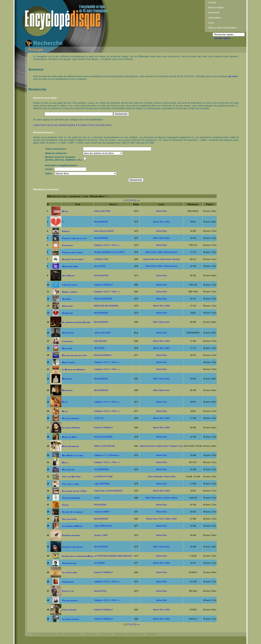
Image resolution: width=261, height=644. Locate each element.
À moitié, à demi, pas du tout (74, 238)
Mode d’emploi (216, 8)
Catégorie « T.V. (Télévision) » (107, 455)
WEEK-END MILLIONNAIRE (106, 306)
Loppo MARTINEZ (102, 484)
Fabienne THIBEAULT (103, 285)
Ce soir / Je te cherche (72, 512)
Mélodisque (152, 634)
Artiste (113, 204)
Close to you (68, 591)
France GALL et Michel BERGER (108, 491)
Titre (78, 204)
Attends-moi (67, 313)
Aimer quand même (70, 266)
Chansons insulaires (71, 535)
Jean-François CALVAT (104, 231)
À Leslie (66, 231)
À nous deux (67, 245)
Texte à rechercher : (56, 149)
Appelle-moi (67, 306)
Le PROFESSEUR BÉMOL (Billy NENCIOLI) (113, 556)
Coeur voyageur (69, 610)
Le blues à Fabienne (71, 427)
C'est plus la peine (70, 484)
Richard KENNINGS (102, 355)
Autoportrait (68, 333)
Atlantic (174, 498)
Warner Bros (161, 211)
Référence (193, 204)
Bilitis (65, 402)
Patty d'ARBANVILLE (103, 526)
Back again (67, 348)
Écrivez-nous (105, 634)
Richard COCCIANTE (103, 437)
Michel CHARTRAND (103, 299)
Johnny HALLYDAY (102, 211)
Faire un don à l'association (222, 28)
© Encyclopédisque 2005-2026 (47, 634)
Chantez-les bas (69, 563)
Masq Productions (148, 446)
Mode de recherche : (56, 153)
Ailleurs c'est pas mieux (73, 259)
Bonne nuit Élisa (70, 437)
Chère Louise (68, 582)
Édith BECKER (100, 341)
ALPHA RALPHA (101, 275)
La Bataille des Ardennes (73, 369)
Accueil (212, 2)
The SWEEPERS (101, 469)
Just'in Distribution (155, 477)
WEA (168, 222)
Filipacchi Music (171, 252)
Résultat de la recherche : (46, 190)
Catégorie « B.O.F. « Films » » (107, 245)
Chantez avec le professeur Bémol (78, 556)
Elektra (167, 498)
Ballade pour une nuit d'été (74, 355)
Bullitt (65, 462)
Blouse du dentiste (71, 418)
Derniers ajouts (222, 38)
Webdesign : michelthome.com (129, 634)
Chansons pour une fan (72, 547)
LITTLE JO (99, 418)
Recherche (214, 13)
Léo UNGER (99, 563)
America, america (70, 292)
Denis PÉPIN (100, 266)
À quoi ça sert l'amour (72, 252)
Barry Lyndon (68, 362)
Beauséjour (67, 390)
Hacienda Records (151, 259)
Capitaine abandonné (71, 498)
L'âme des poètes (70, 285)
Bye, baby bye (68, 469)
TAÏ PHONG (99, 348)
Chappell (173, 446)
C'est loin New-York (71, 476)
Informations (215, 18)
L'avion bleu (67, 341)
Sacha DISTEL (100, 591)
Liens (211, 23)
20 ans (65, 211)
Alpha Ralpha (68, 275)
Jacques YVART (101, 535)
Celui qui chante (69, 519)
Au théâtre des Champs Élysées (76, 322)
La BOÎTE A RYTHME (103, 477)
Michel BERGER (101, 222)
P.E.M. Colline (165, 519)
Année (136, 204)
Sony (181, 446)
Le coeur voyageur (70, 619)
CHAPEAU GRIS (101, 259)
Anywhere (66, 299)
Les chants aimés (70, 572)
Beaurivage (67, 379)
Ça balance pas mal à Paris (74, 491)
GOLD (97, 498)
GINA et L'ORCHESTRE (104, 446)
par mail (232, 76)
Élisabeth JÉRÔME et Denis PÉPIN (109, 252)
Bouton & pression (71, 446)
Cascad (65, 505)
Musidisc (176, 259)
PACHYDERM (100, 505)
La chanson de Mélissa (72, 526)
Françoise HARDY (102, 512)
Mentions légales (73, 634)
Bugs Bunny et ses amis (72, 455)
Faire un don (90, 634)
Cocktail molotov (70, 600)
